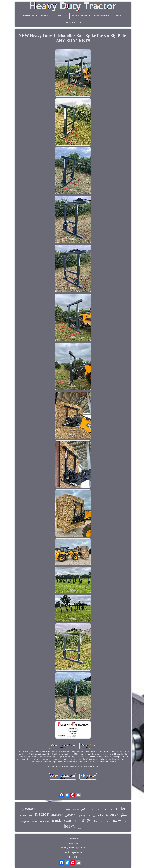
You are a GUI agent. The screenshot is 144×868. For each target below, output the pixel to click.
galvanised (94, 810)
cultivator (45, 821)
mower (112, 814)
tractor (42, 814)
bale (103, 822)
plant (96, 821)
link (125, 822)
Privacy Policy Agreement (73, 848)
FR (75, 857)
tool (94, 816)
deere (67, 809)
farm (117, 820)
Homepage (73, 838)
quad (49, 810)
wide (101, 815)
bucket (22, 815)
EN (71, 857)
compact (24, 821)
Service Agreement (73, 852)
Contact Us (73, 843)
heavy (70, 826)
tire (89, 816)
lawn (109, 822)
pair (30, 816)
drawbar (41, 810)
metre (76, 810)
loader (35, 821)
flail (124, 815)
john (84, 809)
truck (57, 820)
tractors (107, 809)
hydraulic (28, 809)
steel (68, 820)
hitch (76, 821)
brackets (57, 815)
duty (86, 820)
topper (80, 828)
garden (70, 815)
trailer (120, 808)
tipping (81, 815)
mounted (57, 810)
